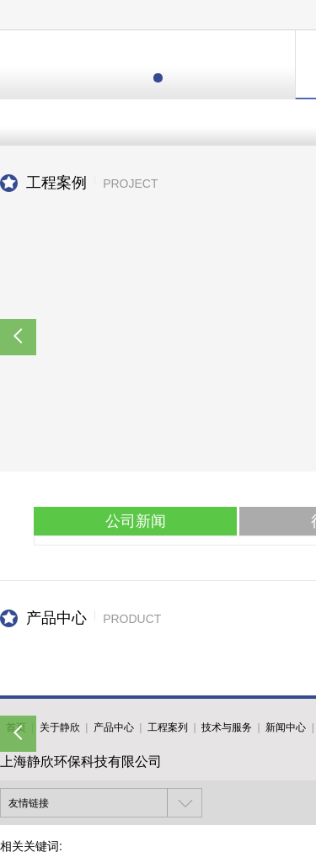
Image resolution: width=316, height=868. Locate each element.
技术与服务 (227, 727)
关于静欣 (60, 727)
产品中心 (114, 727)
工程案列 (168, 727)
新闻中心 (286, 727)
